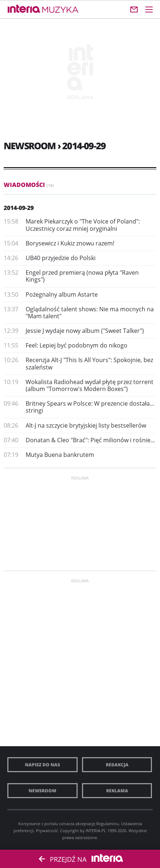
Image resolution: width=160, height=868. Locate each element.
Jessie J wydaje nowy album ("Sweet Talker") (85, 331)
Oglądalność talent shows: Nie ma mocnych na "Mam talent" (90, 313)
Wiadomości (29, 185)
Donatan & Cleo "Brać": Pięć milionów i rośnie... (90, 440)
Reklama (117, 791)
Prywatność (47, 831)
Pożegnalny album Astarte (62, 294)
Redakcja (117, 765)
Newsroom (42, 791)
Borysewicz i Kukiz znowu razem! (70, 243)
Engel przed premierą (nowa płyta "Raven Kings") (82, 276)
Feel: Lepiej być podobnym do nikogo (77, 345)
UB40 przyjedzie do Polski (61, 258)
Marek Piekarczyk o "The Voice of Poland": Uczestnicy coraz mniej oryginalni (83, 225)
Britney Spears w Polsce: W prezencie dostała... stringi (90, 407)
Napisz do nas (42, 765)
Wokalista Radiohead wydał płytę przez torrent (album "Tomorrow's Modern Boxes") (90, 385)
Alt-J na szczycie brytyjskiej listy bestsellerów (86, 425)
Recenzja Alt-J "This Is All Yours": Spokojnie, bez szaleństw (89, 363)
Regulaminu (108, 824)
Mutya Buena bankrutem (60, 455)
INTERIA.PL (96, 831)
